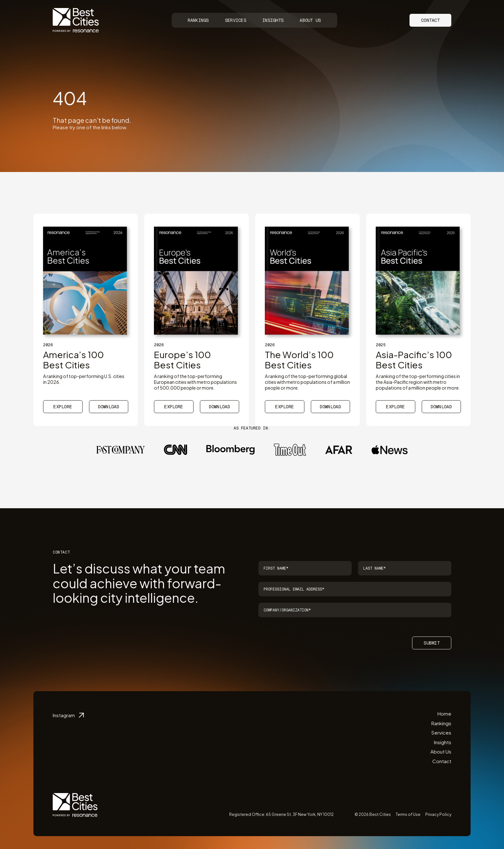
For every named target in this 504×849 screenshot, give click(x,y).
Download (109, 407)
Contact (430, 20)
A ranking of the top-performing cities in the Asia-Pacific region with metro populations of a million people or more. (418, 382)
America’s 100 (73, 360)
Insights (273, 20)
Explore (63, 407)
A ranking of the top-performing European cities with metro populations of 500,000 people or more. (195, 382)
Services (236, 20)
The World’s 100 (299, 360)
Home (444, 714)
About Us (310, 20)
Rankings (198, 20)
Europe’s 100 (182, 360)
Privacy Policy (438, 814)
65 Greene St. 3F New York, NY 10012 (300, 814)
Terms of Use (408, 814)
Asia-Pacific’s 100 (414, 360)
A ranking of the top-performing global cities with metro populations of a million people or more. (307, 382)
